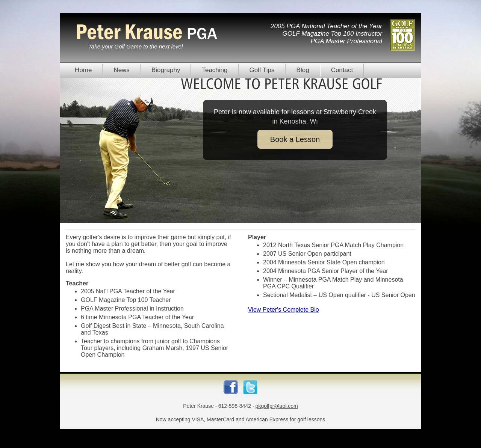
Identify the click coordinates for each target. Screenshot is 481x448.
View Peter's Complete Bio (284, 310)
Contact (342, 70)
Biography (166, 70)
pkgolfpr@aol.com (277, 406)
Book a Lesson (295, 139)
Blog (303, 70)
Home (83, 70)
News (122, 70)
